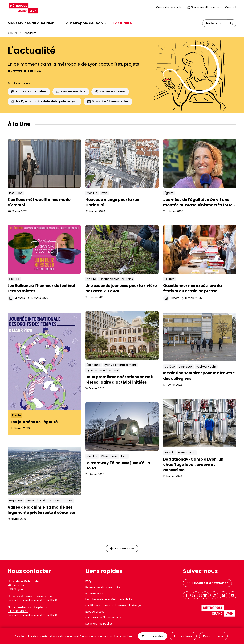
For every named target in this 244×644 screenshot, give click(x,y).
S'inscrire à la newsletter (108, 101)
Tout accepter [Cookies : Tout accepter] (152, 636)
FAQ (88, 581)
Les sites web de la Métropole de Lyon (110, 599)
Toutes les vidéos (110, 91)
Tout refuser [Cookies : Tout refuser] (183, 636)
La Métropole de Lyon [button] (85, 23)
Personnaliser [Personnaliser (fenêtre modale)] (213, 636)
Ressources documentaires (104, 587)
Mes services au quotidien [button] (33, 23)
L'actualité (122, 23)
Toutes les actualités (29, 91)
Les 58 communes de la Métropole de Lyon (114, 606)
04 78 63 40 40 (18, 611)
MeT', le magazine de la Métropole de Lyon (45, 101)
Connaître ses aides (169, 7)
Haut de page (122, 549)
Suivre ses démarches (204, 7)
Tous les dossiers (71, 91)
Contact (231, 7)
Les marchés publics (99, 624)
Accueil (12, 33)
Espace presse (95, 612)
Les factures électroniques (103, 618)
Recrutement (94, 594)
